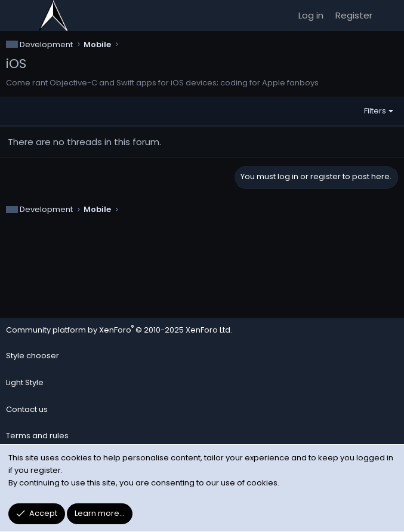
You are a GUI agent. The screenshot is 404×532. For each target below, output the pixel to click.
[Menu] (16, 16)
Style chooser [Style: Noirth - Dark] (33, 356)
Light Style (25, 382)
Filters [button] (375, 111)
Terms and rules (37, 436)
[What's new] (390, 16)
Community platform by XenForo (119, 330)
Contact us (27, 409)
